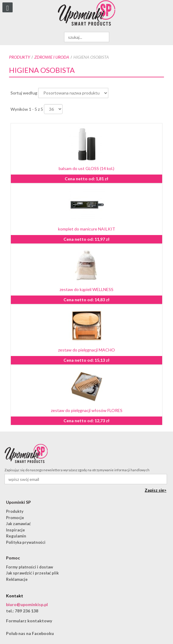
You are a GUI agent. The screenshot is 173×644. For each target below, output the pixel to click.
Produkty (20, 57)
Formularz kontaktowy (29, 621)
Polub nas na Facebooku (30, 633)
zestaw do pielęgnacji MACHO (86, 350)
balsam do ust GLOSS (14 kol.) (86, 168)
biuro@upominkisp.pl (27, 604)
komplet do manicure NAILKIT (87, 229)
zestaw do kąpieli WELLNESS (86, 289)
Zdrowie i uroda (52, 57)
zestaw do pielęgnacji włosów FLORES (87, 410)
